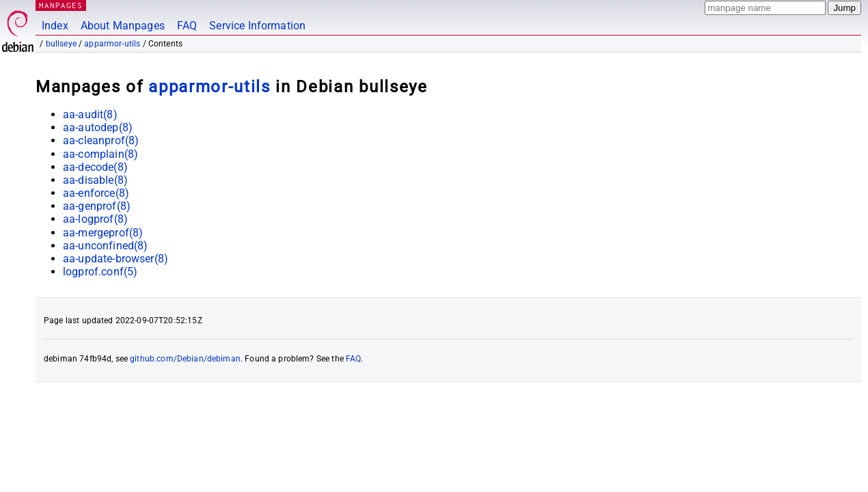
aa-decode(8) (95, 167)
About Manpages (123, 26)
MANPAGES (61, 5)
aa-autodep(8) (98, 127)
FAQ (187, 26)
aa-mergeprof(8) (103, 233)
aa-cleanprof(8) (101, 140)
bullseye (61, 44)
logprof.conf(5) (100, 272)
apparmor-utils (112, 44)
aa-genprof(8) (97, 206)
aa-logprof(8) (95, 219)
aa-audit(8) (90, 114)
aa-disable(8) (95, 180)
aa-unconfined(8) (105, 246)
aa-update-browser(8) (116, 259)
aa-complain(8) (100, 154)
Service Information (257, 26)
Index (55, 26)
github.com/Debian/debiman (185, 359)
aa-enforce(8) (96, 193)
